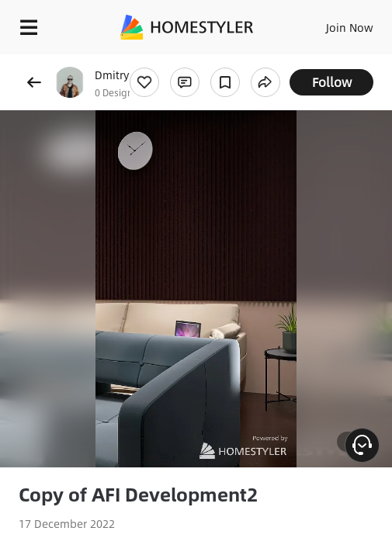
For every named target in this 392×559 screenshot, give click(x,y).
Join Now (350, 27)
